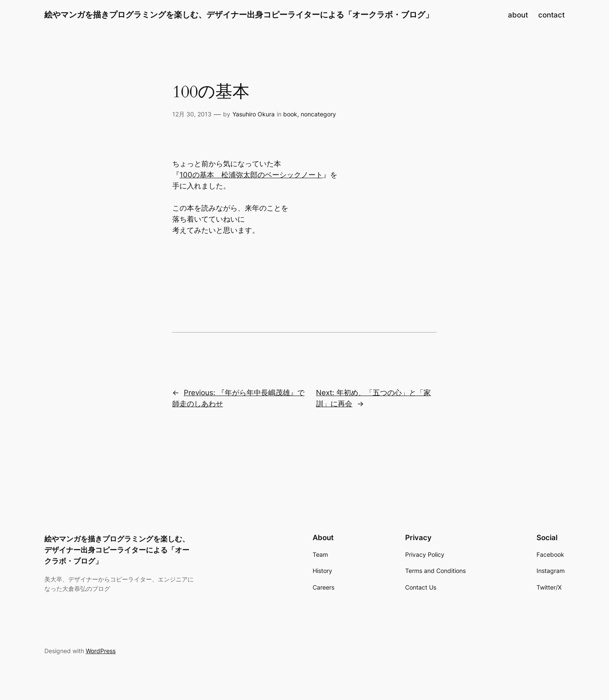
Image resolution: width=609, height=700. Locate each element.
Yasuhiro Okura (254, 114)
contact (551, 15)
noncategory (318, 114)
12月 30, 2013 (192, 114)
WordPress (101, 651)
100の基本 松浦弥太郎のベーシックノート (251, 175)
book (290, 114)
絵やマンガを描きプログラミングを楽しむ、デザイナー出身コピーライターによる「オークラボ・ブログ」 (239, 14)
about (518, 15)
